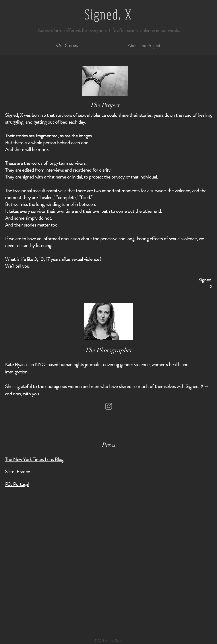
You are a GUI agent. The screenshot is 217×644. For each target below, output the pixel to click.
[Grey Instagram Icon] (109, 406)
